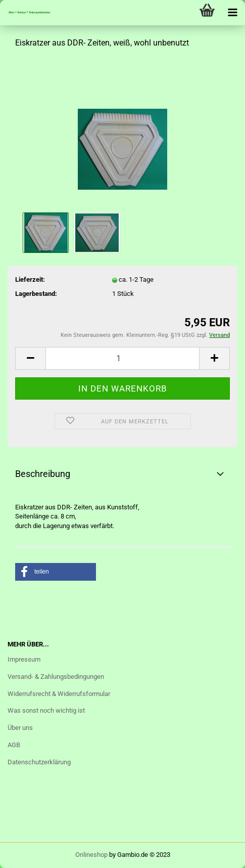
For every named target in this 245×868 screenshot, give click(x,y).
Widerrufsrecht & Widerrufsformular (59, 694)
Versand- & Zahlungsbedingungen (56, 677)
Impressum (24, 659)
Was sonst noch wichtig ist (46, 710)
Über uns (20, 728)
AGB (14, 745)
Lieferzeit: (30, 279)
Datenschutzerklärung (39, 762)
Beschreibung (43, 474)
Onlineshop (91, 855)
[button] (56, 572)
